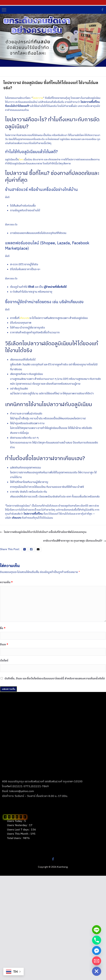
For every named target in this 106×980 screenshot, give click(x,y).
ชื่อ (3, 628)
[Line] (97, 930)
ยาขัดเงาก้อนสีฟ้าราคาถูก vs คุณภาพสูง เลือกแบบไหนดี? (75, 541)
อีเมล (4, 644)
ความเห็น (6, 582)
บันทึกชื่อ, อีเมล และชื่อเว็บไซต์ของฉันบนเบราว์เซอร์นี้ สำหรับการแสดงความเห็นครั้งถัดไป (55, 678)
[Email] (97, 961)
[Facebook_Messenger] (97, 950)
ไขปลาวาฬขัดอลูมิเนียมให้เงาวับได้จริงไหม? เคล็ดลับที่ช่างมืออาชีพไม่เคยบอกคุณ (43, 532)
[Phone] (97, 940)
